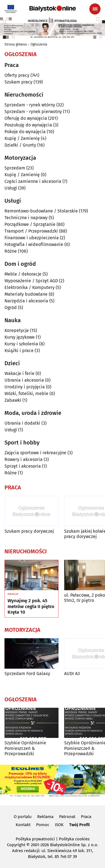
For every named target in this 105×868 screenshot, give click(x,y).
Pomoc (43, 825)
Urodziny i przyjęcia (25, 387)
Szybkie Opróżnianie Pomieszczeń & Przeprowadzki (25, 748)
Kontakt (23, 825)
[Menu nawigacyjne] (95, 9)
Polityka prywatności (35, 839)
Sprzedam (15, 168)
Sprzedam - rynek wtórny (30, 105)
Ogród (11, 308)
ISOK (59, 825)
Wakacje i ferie (19, 373)
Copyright (16, 845)
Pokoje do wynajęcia (25, 132)
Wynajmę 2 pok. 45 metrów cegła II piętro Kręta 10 (31, 607)
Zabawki (13, 400)
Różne (11, 251)
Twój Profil (79, 825)
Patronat (67, 817)
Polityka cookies (74, 839)
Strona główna (16, 44)
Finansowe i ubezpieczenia (32, 238)
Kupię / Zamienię (22, 138)
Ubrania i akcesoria (24, 380)
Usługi (11, 188)
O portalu (23, 817)
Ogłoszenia (39, 44)
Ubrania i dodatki (22, 423)
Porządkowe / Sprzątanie (30, 224)
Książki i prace (19, 351)
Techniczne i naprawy (26, 218)
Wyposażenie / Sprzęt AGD (31, 281)
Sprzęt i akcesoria (23, 466)
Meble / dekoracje (23, 274)
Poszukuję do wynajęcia (28, 125)
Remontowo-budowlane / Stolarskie (41, 211)
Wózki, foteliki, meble (26, 394)
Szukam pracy (18, 82)
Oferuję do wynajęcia (26, 118)
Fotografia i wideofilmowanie (34, 244)
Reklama (45, 817)
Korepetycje (17, 330)
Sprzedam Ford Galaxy (27, 674)
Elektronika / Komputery (30, 287)
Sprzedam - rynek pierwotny (33, 112)
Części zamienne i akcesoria (33, 181)
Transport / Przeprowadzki (31, 231)
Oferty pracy (17, 75)
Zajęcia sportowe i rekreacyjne (35, 453)
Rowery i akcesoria (24, 459)
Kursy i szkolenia (21, 344)
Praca (86, 817)
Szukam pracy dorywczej (29, 531)
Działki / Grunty (20, 145)
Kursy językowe (20, 337)
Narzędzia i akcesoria (26, 301)
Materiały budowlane (26, 294)
